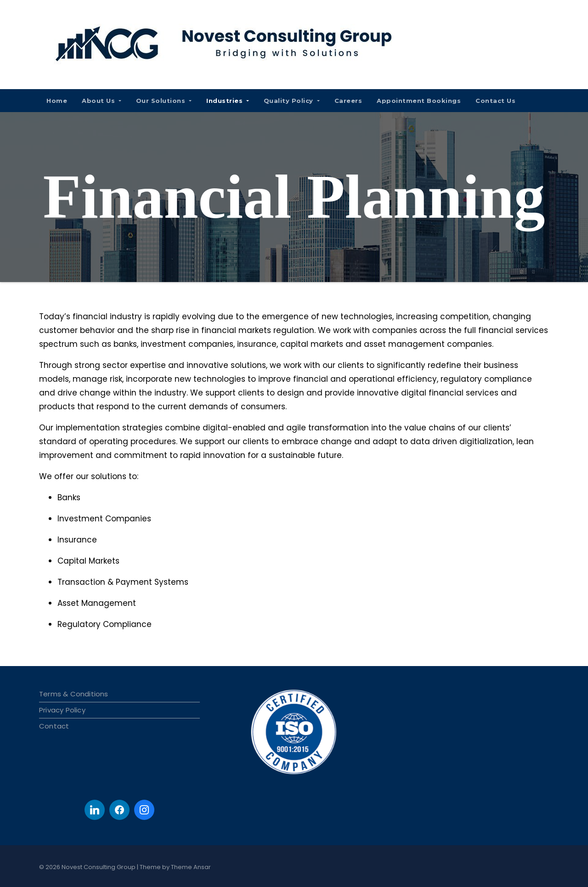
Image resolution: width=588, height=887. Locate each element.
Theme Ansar (191, 867)
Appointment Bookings (419, 101)
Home (57, 101)
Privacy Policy (62, 710)
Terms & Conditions (74, 694)
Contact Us (495, 101)
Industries (228, 101)
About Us (102, 101)
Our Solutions (164, 101)
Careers (348, 101)
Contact (54, 726)
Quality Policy (292, 101)
